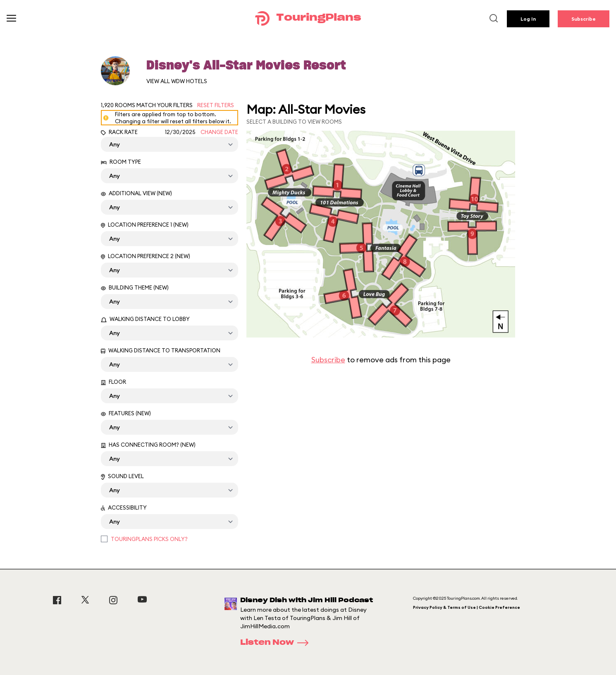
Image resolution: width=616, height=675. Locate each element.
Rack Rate (119, 132)
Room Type (121, 162)
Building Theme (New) (135, 287)
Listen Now (277, 643)
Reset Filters (216, 105)
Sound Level (122, 476)
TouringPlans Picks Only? (149, 539)
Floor (113, 382)
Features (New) (126, 413)
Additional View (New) (136, 193)
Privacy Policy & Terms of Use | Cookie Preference (467, 607)
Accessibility (124, 507)
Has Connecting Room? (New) (148, 445)
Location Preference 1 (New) (145, 225)
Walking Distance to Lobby (145, 319)
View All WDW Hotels (177, 81)
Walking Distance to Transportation (161, 350)
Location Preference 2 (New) (146, 256)
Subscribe (584, 19)
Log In (528, 19)
